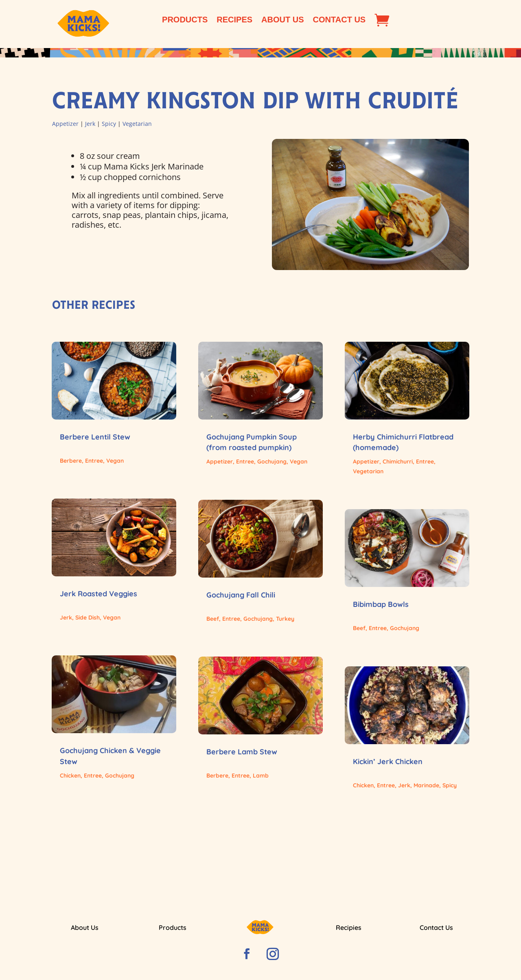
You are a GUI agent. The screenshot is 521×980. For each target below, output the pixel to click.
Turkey (285, 619)
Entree (94, 461)
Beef (213, 619)
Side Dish (88, 617)
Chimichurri (398, 461)
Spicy (109, 124)
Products (185, 20)
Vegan (115, 461)
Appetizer (65, 124)
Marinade (426, 785)
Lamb (261, 776)
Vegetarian (137, 124)
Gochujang (120, 776)
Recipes (234, 20)
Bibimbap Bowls (381, 604)
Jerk (90, 124)
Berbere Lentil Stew (95, 437)
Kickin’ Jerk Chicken (388, 761)
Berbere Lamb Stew (242, 752)
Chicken (70, 776)
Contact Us (339, 20)
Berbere (71, 461)
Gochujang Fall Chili (241, 595)
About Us (282, 20)
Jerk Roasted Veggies (99, 594)
